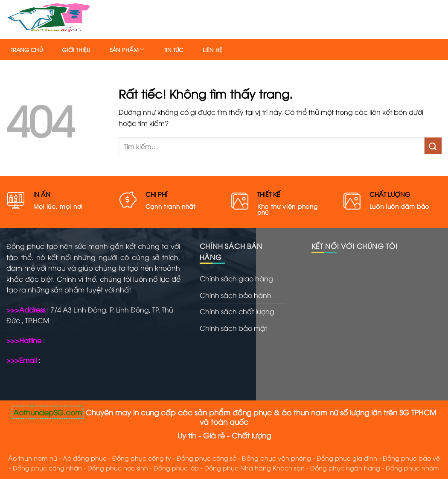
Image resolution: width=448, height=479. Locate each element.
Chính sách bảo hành (236, 295)
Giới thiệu (76, 50)
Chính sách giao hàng (236, 278)
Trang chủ (27, 50)
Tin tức (174, 50)
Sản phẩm (127, 49)
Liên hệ (213, 50)
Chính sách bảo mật (233, 328)
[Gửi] (433, 146)
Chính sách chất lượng (237, 311)
